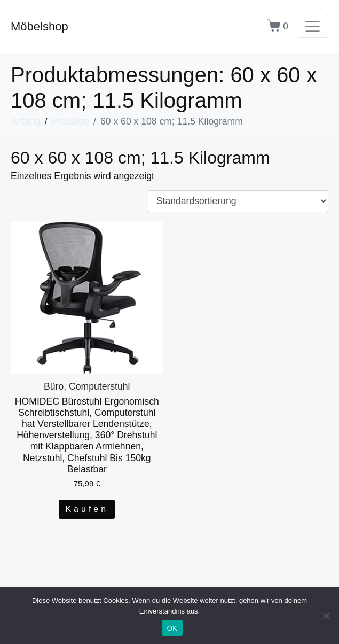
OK (172, 628)
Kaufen (87, 509)
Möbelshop (40, 26)
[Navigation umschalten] (313, 26)
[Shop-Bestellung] (238, 201)
